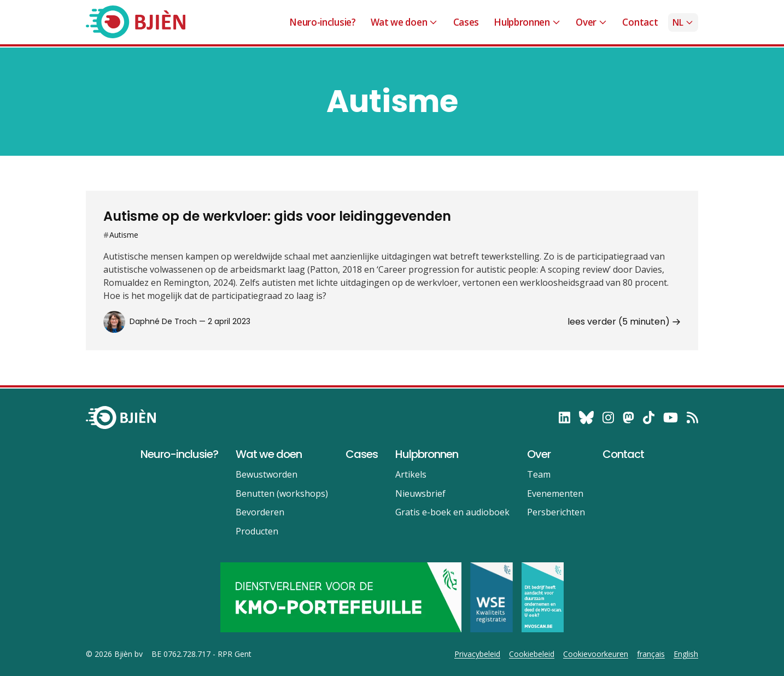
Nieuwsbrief (420, 493)
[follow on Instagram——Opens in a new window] (608, 418)
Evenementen (555, 493)
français (651, 654)
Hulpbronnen (527, 22)
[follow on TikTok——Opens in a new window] (649, 418)
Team (539, 474)
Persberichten (556, 512)
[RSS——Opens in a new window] (692, 418)
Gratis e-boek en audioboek (452, 512)
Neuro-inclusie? (322, 22)
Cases (466, 22)
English (686, 654)
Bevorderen (260, 512)
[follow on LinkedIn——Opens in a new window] (564, 418)
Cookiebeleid (532, 654)
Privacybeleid (477, 654)
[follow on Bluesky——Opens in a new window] (586, 418)
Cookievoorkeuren (596, 654)
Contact (640, 22)
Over (592, 22)
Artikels (411, 474)
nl (683, 22)
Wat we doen (405, 22)
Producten (257, 531)
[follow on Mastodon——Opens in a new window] (628, 418)
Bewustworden (267, 474)
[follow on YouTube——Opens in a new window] (671, 418)
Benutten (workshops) (282, 493)
